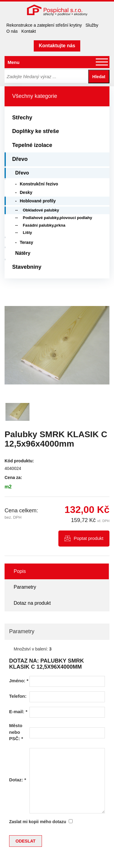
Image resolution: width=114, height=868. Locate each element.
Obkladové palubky (41, 210)
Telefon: (18, 696)
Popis (20, 571)
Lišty (27, 233)
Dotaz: (18, 780)
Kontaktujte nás (57, 46)
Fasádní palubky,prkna (44, 225)
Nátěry (23, 253)
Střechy (22, 118)
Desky (26, 192)
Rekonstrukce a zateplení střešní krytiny (44, 25)
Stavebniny (27, 267)
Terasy (26, 242)
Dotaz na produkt (32, 603)
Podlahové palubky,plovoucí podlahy (57, 218)
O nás (12, 31)
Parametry (25, 587)
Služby (92, 25)
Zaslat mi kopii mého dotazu (38, 822)
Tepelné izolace (32, 145)
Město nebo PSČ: (16, 732)
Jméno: (19, 681)
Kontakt (28, 31)
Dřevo (20, 159)
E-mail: (18, 712)
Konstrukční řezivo (39, 184)
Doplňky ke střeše (36, 131)
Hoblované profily (38, 201)
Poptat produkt (88, 538)
